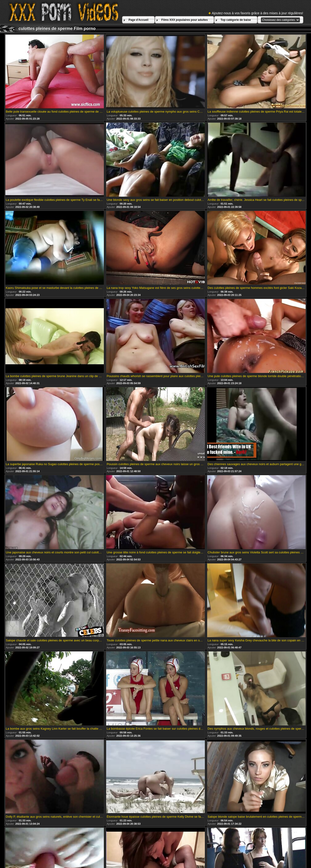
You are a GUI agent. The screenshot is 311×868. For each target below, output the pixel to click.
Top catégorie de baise (236, 20)
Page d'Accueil (138, 20)
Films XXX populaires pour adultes (184, 20)
